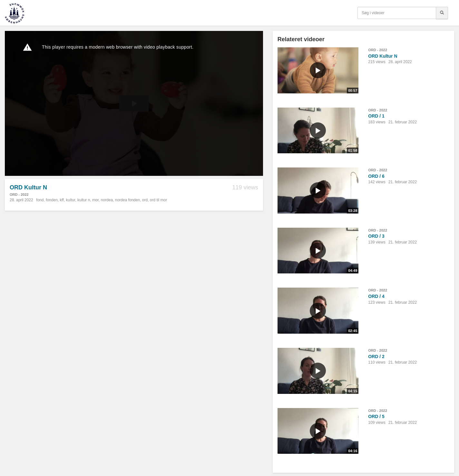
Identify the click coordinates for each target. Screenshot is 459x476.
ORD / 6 (376, 176)
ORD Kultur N (383, 56)
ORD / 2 (376, 357)
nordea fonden (127, 200)
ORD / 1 (376, 116)
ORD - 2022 (19, 195)
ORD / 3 (376, 236)
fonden (52, 200)
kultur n (84, 200)
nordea (107, 200)
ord (145, 200)
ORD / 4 (376, 296)
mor (95, 200)
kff (62, 200)
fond (40, 200)
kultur (71, 200)
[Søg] (442, 13)
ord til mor (158, 200)
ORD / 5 (376, 416)
